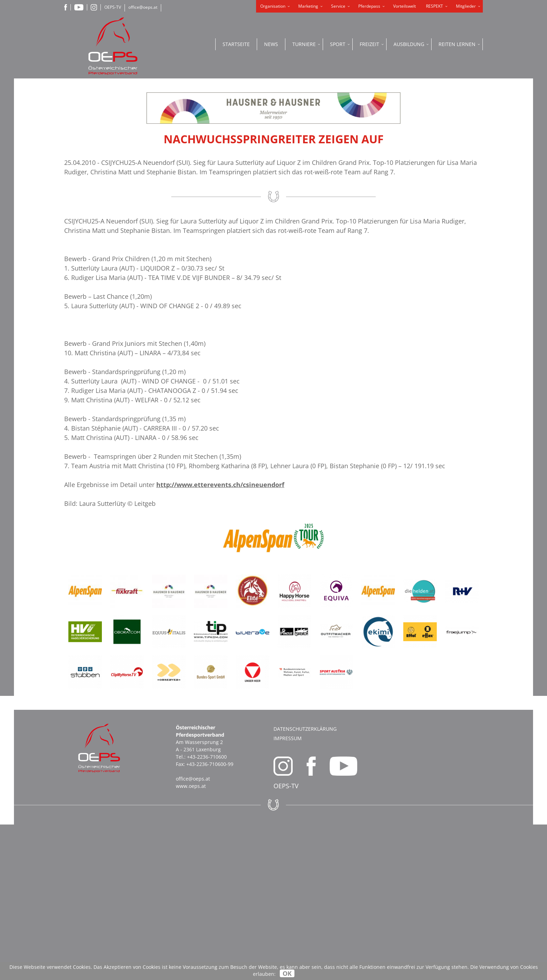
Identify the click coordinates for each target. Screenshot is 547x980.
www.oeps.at (191, 941)
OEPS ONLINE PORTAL (477, 224)
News (271, 44)
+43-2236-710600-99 (210, 920)
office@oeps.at (143, 7)
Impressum (288, 894)
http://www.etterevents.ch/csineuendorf (220, 640)
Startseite (236, 44)
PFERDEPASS (477, 199)
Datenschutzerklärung (305, 884)
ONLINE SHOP (477, 168)
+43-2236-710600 (207, 912)
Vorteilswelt (404, 6)
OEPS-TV (113, 7)
